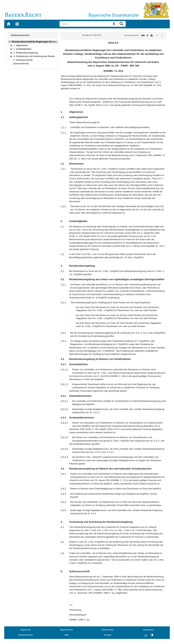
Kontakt (107, 635)
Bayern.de (25, 630)
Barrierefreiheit (26, 635)
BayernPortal (67, 630)
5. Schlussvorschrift (23, 60)
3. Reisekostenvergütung (26, 53)
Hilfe (67, 635)
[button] (10, 42)
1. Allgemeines (21, 45)
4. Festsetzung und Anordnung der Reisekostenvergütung (42, 56)
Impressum (148, 630)
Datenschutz (107, 630)
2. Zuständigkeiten (22, 49)
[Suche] (85, 24)
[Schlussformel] (21, 64)
